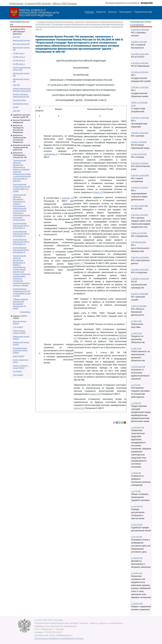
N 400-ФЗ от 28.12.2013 (140, 30)
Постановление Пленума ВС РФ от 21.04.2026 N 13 (21, 234)
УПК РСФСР (18, 375)
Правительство (143, 12)
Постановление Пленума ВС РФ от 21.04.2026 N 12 (21, 250)
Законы (112, 12)
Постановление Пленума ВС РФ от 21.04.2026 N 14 (21, 242)
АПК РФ (16, 37)
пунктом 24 (113, 338)
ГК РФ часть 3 (19, 60)
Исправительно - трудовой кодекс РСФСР (20, 350)
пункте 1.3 (98, 192)
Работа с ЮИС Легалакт (65, 3)
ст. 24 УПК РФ (137, 537)
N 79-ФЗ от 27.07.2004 (140, 72)
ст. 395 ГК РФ (136, 349)
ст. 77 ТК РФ (136, 491)
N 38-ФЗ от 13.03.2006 (140, 133)
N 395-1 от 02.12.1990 (139, 306)
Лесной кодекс (19, 100)
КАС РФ (16, 85)
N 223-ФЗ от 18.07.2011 (140, 215)
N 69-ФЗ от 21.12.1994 (139, 42)
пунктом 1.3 (68, 198)
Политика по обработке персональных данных (59, 638)
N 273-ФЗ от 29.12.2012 (140, 63)
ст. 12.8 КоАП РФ (138, 427)
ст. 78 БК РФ (136, 403)
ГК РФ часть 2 (19, 57)
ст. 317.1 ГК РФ (136, 333)
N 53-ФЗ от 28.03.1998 (140, 294)
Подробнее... (25, 312)
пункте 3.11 (79, 408)
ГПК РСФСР (18, 327)
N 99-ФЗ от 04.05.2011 (139, 188)
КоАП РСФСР (19, 356)
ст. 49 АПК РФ (137, 573)
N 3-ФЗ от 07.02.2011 (139, 154)
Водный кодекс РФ (21, 44)
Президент (125, 12)
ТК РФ (16, 107)
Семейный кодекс (21, 104)
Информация (16, 3)
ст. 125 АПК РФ (137, 604)
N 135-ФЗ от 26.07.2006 (140, 175)
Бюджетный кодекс (21, 40)
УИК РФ (16, 111)
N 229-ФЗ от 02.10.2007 (140, 279)
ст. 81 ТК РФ (136, 385)
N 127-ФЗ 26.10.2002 (139, 242)
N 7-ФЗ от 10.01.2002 (139, 142)
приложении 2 (50, 154)
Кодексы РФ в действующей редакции (19, 32)
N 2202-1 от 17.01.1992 (139, 233)
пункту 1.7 (79, 263)
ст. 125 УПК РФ (137, 525)
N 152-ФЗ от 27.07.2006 (140, 257)
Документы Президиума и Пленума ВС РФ (20, 155)
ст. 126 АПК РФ (137, 558)
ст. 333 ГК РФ (136, 321)
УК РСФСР (17, 371)
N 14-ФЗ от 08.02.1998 (139, 206)
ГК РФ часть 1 (19, 53)
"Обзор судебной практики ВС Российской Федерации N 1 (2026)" (20, 304)
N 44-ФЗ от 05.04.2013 (140, 270)
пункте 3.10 (95, 394)
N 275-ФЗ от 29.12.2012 (140, 87)
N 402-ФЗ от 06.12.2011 (140, 163)
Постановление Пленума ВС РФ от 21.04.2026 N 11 (21, 226)
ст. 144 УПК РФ (137, 506)
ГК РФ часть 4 (19, 64)
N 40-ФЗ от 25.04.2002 (140, 54)
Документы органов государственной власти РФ (22, 147)
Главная (89, 12)
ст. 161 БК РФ (136, 473)
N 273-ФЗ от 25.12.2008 (140, 118)
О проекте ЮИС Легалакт (38, 3)
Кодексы (101, 12)
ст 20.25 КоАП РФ (138, 367)
